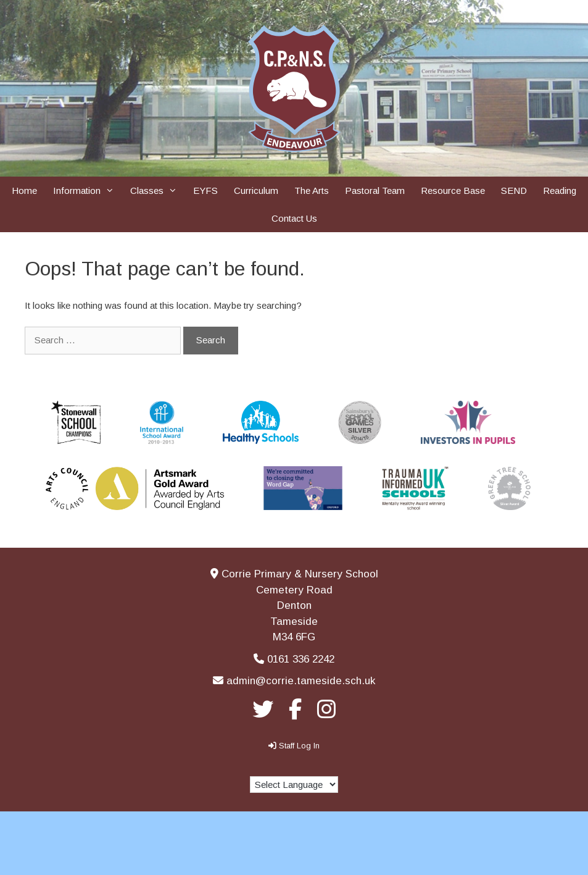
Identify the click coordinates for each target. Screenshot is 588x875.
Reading (560, 190)
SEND (514, 190)
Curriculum (256, 190)
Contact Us (294, 218)
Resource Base (453, 190)
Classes (158, 190)
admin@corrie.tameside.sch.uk (301, 681)
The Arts (312, 190)
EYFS (205, 190)
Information (88, 190)
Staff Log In (299, 746)
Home (24, 190)
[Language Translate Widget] (294, 785)
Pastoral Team (375, 190)
